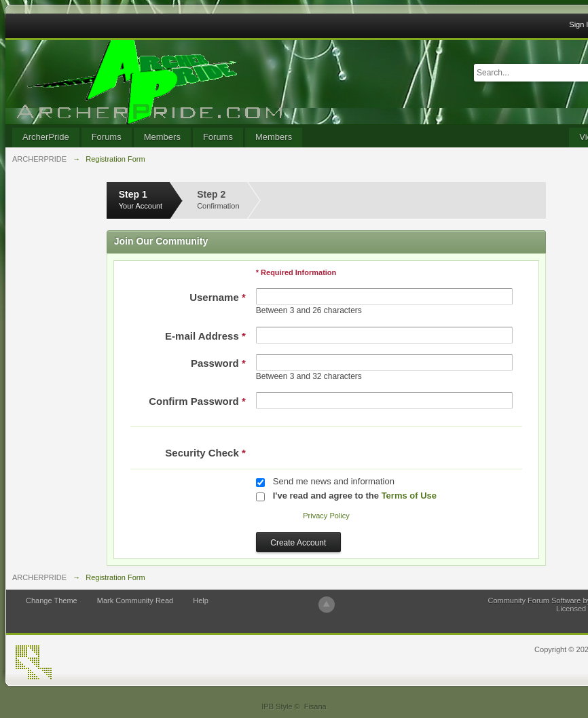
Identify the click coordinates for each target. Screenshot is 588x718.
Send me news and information (334, 481)
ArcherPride (46, 137)
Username (218, 297)
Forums (107, 137)
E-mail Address (205, 336)
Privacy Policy (326, 516)
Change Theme (52, 600)
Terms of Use (409, 496)
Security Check (205, 453)
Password (218, 363)
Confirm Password (197, 401)
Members (162, 137)
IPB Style (277, 706)
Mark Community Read (135, 600)
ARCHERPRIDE (39, 577)
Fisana (315, 706)
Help (201, 600)
